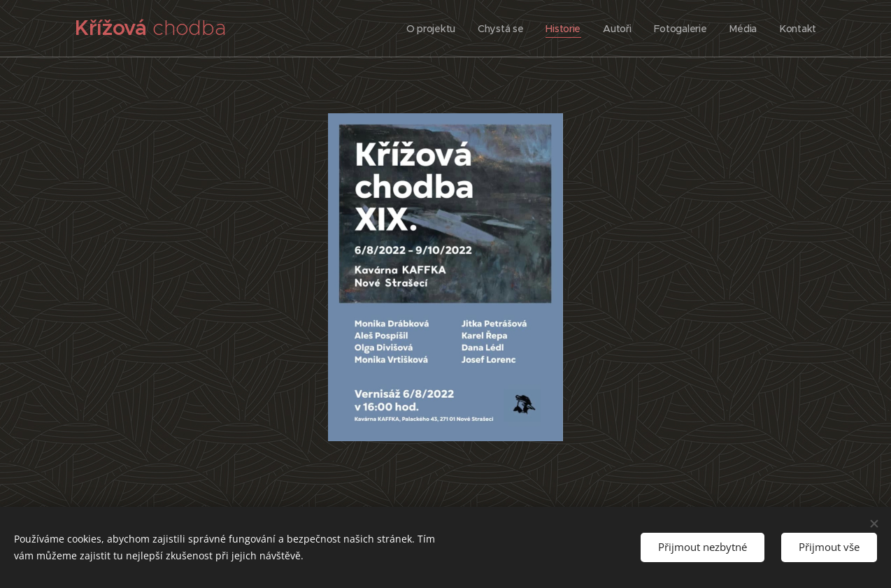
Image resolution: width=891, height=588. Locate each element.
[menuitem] (428, 29)
